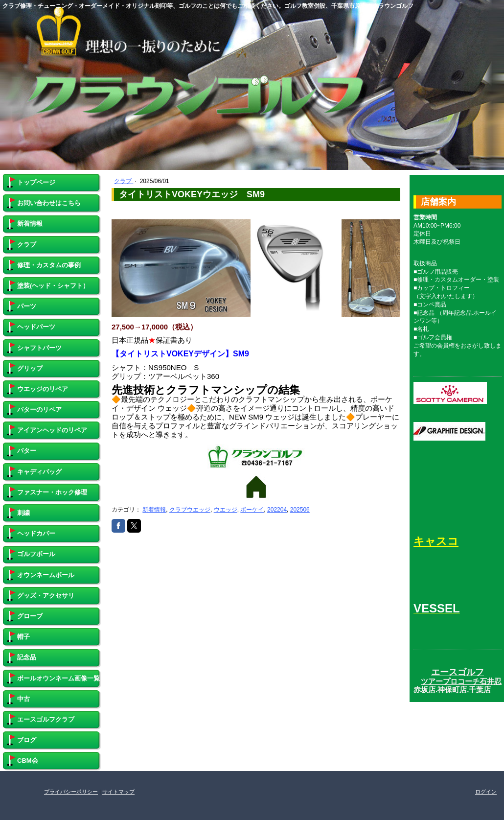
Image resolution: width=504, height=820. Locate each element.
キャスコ (436, 541)
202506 (300, 510)
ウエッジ (226, 510)
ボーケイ (252, 510)
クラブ (124, 181)
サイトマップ (118, 792)
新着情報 (154, 510)
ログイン (486, 792)
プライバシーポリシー (71, 792)
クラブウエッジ (190, 510)
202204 (277, 510)
